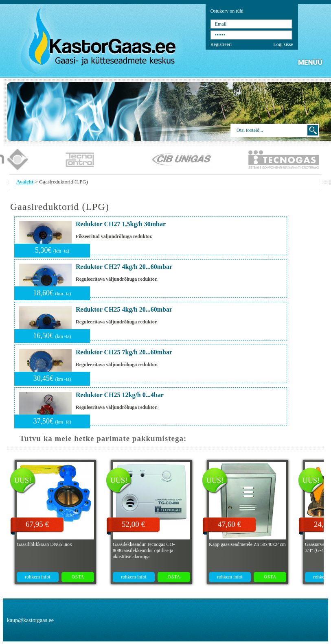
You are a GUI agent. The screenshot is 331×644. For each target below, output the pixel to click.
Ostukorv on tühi (227, 11)
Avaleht (25, 182)
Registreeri (221, 44)
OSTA (78, 577)
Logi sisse (283, 44)
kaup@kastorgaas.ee (30, 620)
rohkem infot (37, 577)
